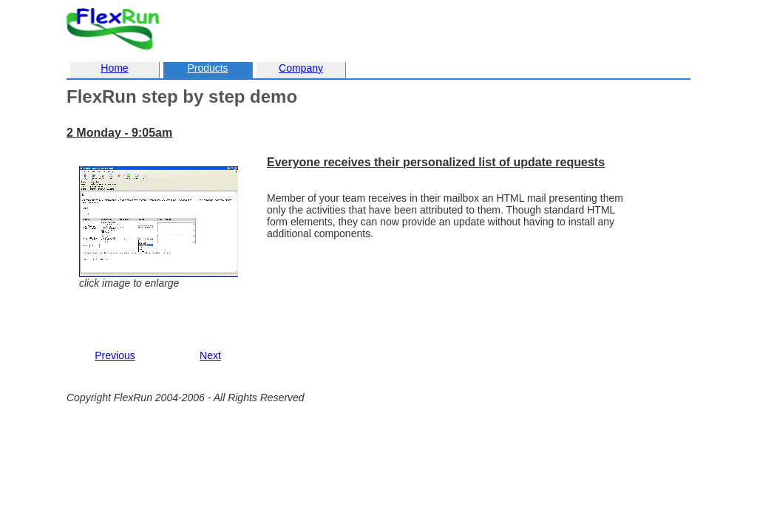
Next (210, 355)
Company (301, 68)
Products (207, 68)
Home (114, 68)
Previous (115, 355)
